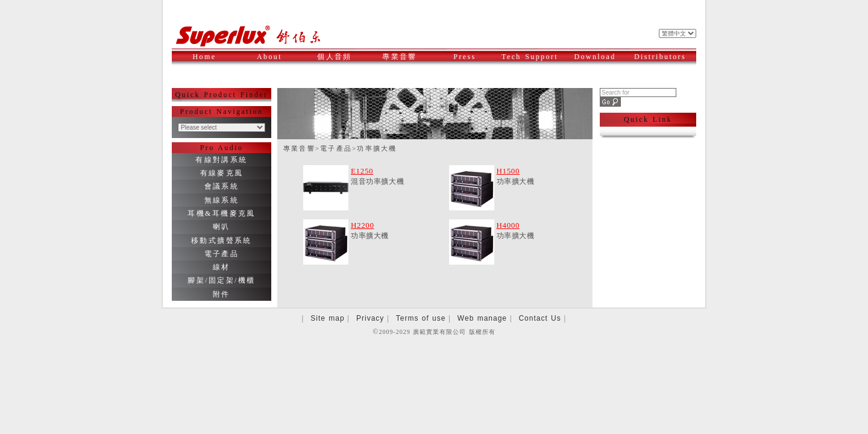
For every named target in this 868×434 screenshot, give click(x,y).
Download (599, 57)
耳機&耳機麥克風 (222, 213)
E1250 (362, 171)
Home (205, 57)
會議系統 (222, 186)
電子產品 (222, 254)
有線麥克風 (222, 173)
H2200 (363, 225)
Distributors (662, 57)
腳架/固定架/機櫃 (221, 280)
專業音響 (406, 57)
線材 (222, 267)
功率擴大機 (377, 148)
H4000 (508, 225)
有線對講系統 (221, 160)
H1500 (508, 171)
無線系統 (222, 200)
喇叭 (222, 227)
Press (474, 57)
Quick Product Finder (222, 95)
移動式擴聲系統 (222, 241)
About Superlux (275, 63)
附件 (222, 294)
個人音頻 (341, 57)
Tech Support (530, 57)
